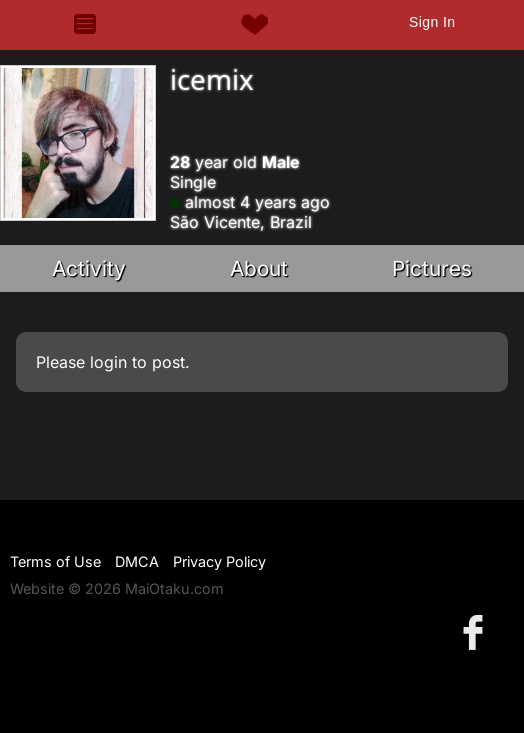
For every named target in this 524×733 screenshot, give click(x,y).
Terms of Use (55, 561)
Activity (89, 268)
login (108, 362)
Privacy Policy (219, 561)
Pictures (432, 268)
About (259, 268)
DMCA (137, 561)
